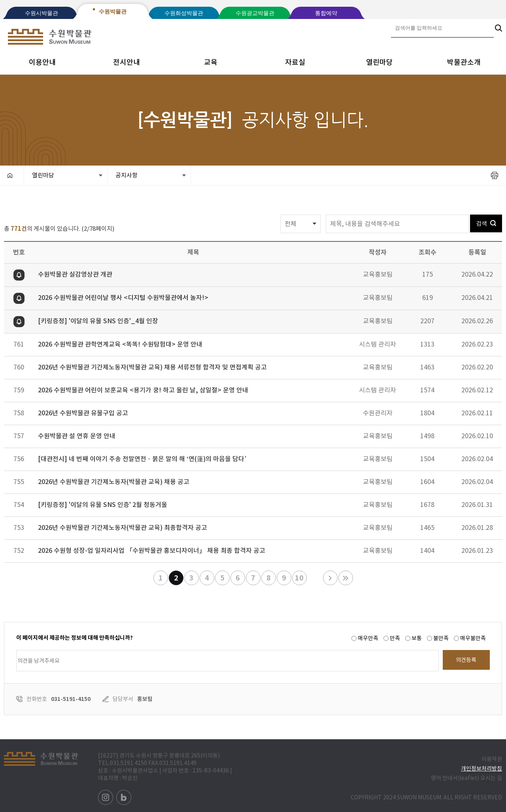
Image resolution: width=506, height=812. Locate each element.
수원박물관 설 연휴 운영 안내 (77, 436)
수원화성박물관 (184, 13)
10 (298, 577)
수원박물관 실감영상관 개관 (75, 274)
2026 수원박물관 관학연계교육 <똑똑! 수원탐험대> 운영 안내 (120, 344)
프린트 (495, 175)
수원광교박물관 (255, 13)
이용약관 (492, 759)
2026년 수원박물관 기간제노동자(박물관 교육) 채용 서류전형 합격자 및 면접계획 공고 (152, 367)
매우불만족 (473, 638)
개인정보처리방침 (481, 769)
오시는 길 (491, 778)
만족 (395, 638)
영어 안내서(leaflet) (455, 778)
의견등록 (466, 660)
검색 (486, 221)
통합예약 (326, 13)
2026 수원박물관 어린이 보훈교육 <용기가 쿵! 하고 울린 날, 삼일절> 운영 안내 (143, 390)
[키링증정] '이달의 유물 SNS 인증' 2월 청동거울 (103, 505)
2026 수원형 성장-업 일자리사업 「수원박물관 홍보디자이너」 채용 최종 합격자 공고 (152, 550)
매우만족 (368, 638)
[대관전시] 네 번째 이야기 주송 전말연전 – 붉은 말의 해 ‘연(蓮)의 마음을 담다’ (142, 459)
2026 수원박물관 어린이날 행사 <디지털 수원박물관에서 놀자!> (123, 298)
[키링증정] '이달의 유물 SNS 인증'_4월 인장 (98, 321)
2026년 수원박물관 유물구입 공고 (83, 413)
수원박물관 (113, 12)
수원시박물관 (42, 13)
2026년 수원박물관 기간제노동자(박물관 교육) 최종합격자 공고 (123, 528)
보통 (417, 638)
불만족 (441, 638)
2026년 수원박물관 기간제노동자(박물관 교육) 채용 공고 (114, 482)
